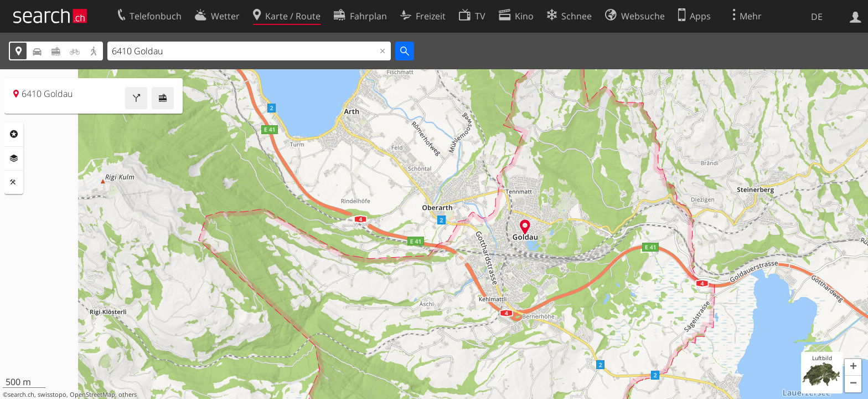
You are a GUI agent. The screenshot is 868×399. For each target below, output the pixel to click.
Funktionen (14, 182)
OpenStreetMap (92, 395)
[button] (853, 367)
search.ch (21, 395)
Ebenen (14, 158)
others (128, 395)
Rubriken (14, 134)
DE (817, 17)
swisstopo (52, 395)
